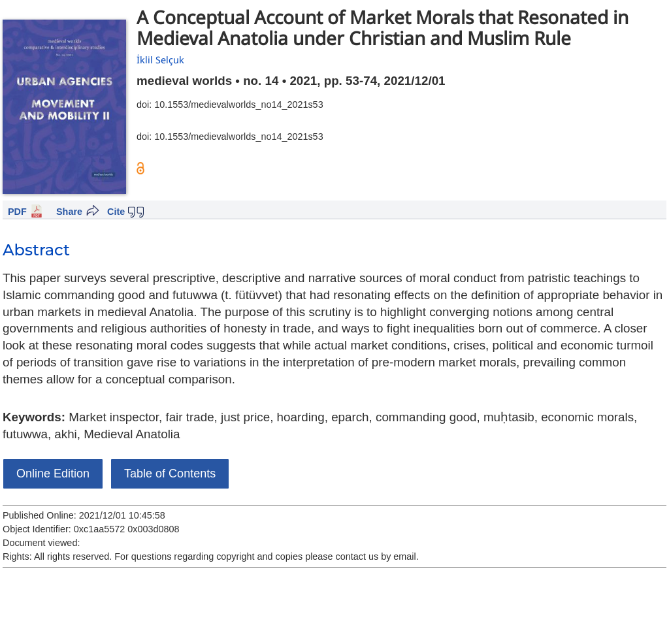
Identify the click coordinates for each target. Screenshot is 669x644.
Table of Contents (170, 474)
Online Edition (53, 474)
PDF (17, 212)
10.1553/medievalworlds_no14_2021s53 (238, 105)
